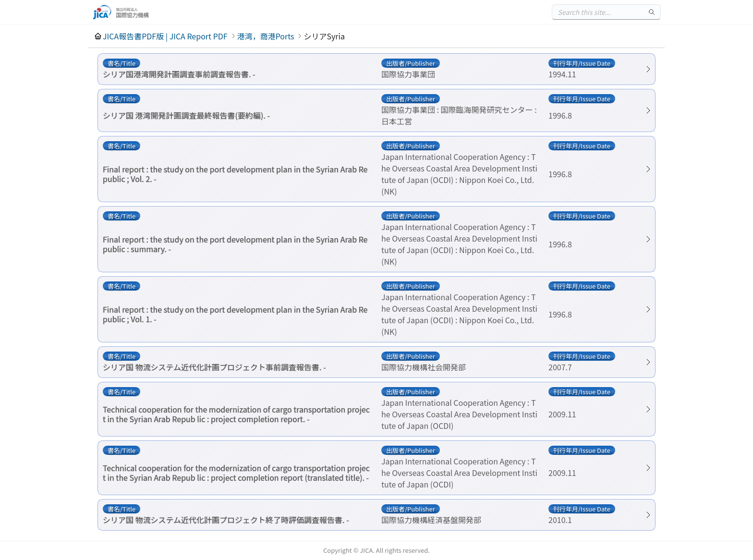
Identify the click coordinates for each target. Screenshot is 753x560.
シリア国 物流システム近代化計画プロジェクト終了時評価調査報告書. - (226, 520)
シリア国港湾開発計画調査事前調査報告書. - (179, 74)
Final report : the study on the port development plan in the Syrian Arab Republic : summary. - (235, 244)
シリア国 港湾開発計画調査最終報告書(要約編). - (186, 115)
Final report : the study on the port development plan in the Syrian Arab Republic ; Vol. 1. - (235, 314)
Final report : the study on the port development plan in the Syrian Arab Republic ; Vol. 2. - (235, 174)
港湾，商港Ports (266, 36)
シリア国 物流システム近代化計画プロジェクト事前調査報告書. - (214, 367)
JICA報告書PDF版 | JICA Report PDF (165, 36)
